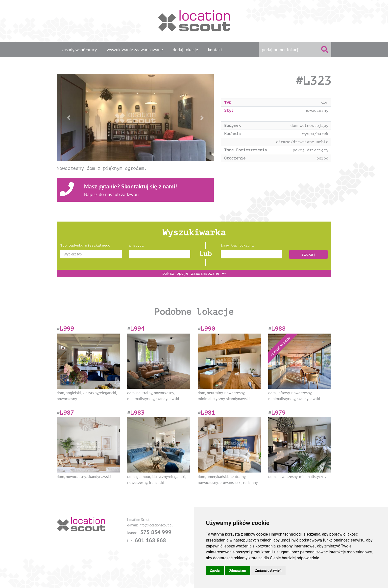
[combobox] (91, 254)
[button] (68, 118)
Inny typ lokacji (237, 245)
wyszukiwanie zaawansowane (135, 50)
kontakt (215, 50)
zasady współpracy (79, 50)
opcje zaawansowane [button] (194, 273)
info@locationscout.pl (156, 525)
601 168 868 (150, 540)
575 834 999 (156, 532)
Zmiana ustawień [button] (268, 570)
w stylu (136, 245)
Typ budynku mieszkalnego (85, 245)
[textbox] (91, 254)
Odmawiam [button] (237, 570)
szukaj (309, 254)
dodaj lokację (185, 50)
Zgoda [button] (215, 570)
